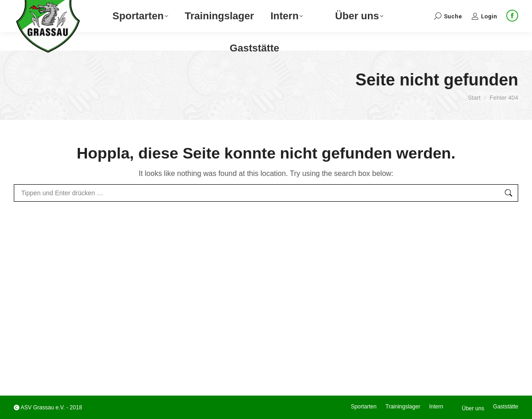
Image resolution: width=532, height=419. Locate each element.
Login (484, 34)
